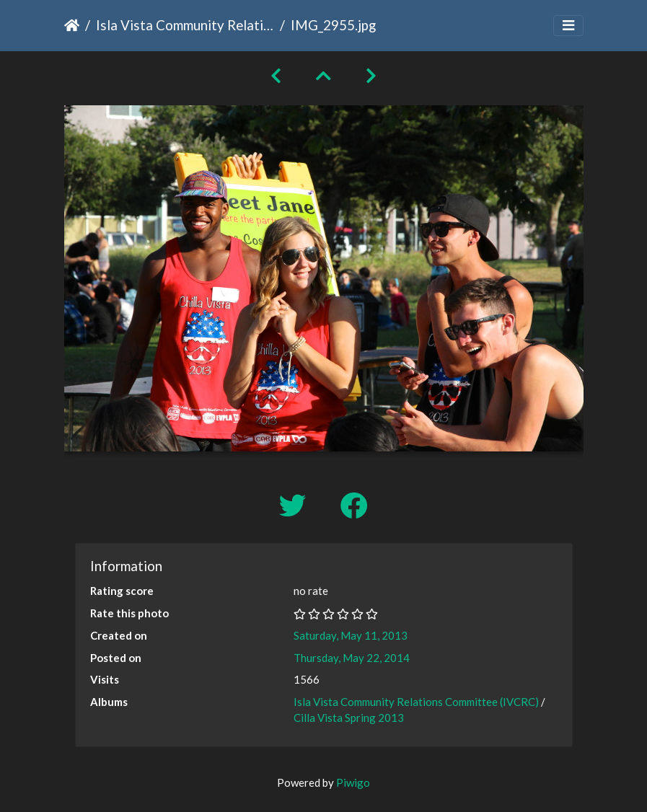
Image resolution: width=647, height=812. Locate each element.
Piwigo (353, 782)
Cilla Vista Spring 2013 (349, 718)
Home (72, 25)
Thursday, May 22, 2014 (352, 658)
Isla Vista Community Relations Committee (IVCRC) (185, 25)
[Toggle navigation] (568, 26)
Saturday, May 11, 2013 (351, 635)
